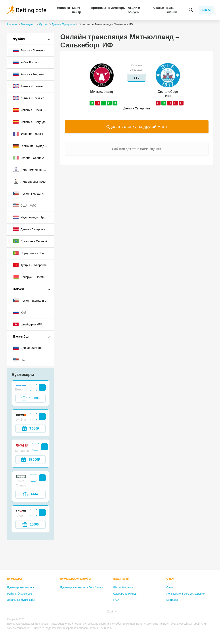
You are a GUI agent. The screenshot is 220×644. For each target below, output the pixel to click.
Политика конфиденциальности (186, 606)
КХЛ (20, 312)
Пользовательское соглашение (186, 594)
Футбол (19, 39)
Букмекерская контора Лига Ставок (82, 588)
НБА (20, 360)
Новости (64, 8)
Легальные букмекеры (21, 600)
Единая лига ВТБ (28, 348)
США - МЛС (25, 205)
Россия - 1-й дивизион (32, 74)
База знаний (172, 10)
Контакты (172, 600)
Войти (207, 10)
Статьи (159, 8)
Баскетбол (21, 336)
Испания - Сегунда (30, 122)
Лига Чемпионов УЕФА (32, 170)
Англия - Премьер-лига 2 (33, 98)
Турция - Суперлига (30, 265)
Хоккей (19, 289)
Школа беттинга (123, 588)
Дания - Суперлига (29, 229)
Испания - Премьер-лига (33, 110)
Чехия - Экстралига (30, 300)
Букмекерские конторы (21, 588)
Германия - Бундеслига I (33, 146)
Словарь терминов (125, 594)
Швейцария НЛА (28, 324)
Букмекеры (117, 8)
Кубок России (26, 62)
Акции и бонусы (134, 10)
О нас (170, 579)
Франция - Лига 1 (28, 134)
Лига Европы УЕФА (30, 182)
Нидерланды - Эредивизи (33, 217)
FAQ (116, 600)
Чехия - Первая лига (31, 193)
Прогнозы (99, 8)
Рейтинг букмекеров (20, 594)
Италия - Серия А (29, 158)
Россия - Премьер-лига (32, 50)
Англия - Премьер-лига (32, 86)
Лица (117, 606)
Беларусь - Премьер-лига (33, 277)
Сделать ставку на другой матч (137, 127)
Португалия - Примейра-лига (33, 253)
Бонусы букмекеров (19, 606)
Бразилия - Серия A (30, 241)
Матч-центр (77, 10)
